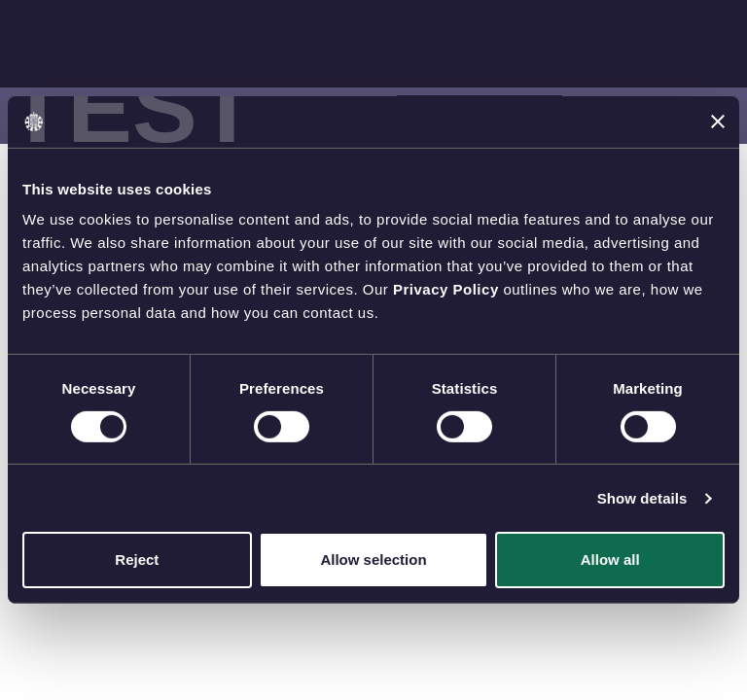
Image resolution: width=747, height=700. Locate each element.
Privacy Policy (446, 289)
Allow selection (373, 560)
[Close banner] (718, 122)
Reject (137, 560)
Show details (642, 498)
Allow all (610, 560)
